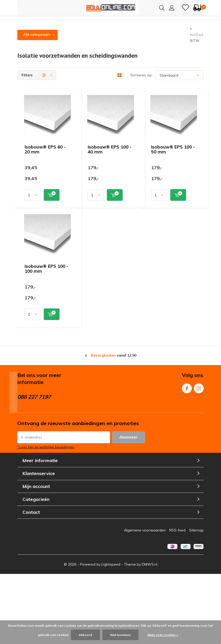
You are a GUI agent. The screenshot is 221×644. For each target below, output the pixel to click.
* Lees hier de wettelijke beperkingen (46, 517)
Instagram (199, 457)
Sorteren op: (141, 84)
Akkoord (85, 635)
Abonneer (129, 507)
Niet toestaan (120, 635)
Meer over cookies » (163, 635)
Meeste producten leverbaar (114, 23)
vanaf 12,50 (114, 425)
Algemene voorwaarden (145, 600)
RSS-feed (177, 600)
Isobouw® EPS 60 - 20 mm (104, 108)
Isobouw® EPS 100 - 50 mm (105, 260)
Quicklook (130, 158)
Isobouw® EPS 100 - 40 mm (105, 184)
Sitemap (196, 600)
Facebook (187, 457)
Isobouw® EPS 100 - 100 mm (106, 336)
